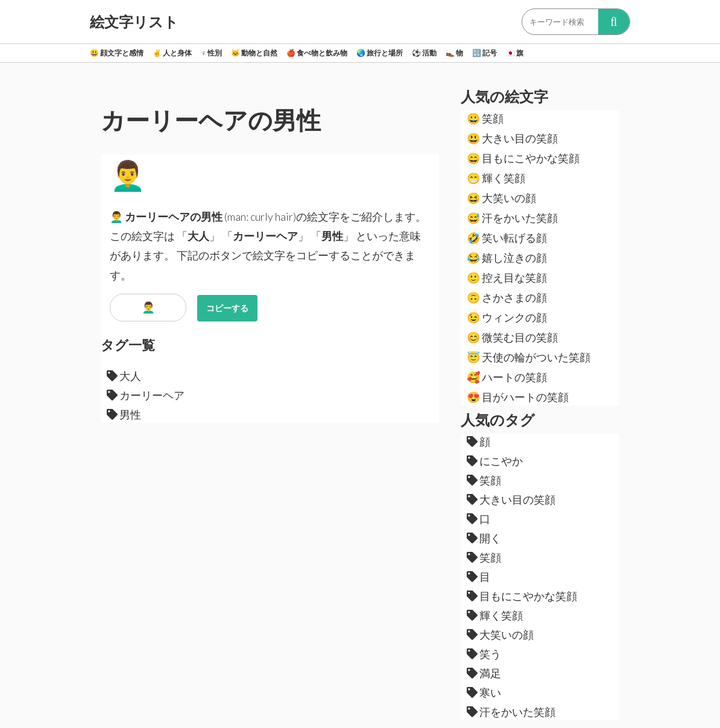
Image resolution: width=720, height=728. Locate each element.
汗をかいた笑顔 (512, 218)
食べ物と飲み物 (317, 53)
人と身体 (172, 53)
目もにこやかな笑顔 (523, 158)
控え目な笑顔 (507, 277)
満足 (484, 673)
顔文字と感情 (117, 53)
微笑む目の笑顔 (512, 337)
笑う (484, 654)
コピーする (227, 308)
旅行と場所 (380, 53)
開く (484, 538)
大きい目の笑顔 (512, 138)
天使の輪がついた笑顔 (529, 357)
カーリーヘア (146, 395)
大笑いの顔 (501, 198)
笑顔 (485, 118)
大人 (124, 376)
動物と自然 (254, 53)
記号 (485, 53)
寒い (484, 692)
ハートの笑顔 (507, 377)
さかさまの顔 (507, 297)
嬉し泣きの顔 (507, 258)
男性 (124, 414)
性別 (211, 53)
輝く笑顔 (496, 178)
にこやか (495, 461)
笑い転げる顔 (507, 238)
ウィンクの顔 (507, 317)
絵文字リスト (134, 22)
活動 (424, 53)
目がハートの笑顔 (518, 397)
